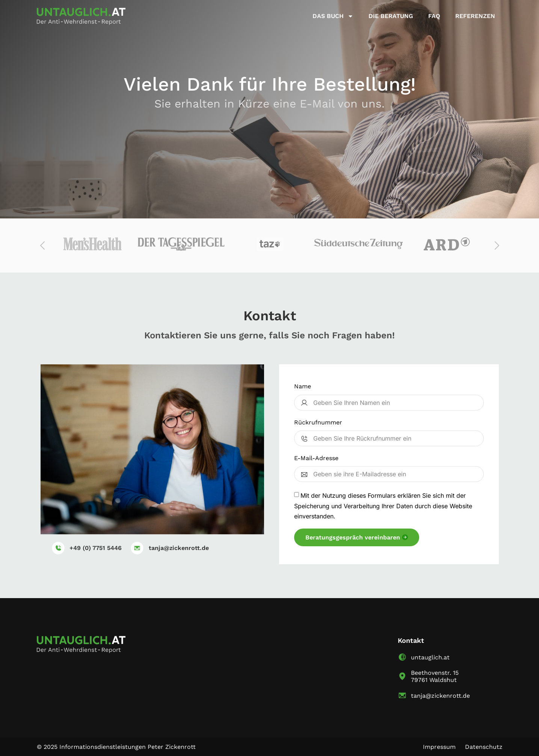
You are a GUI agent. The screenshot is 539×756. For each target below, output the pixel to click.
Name (303, 386)
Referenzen (475, 16)
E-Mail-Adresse (316, 458)
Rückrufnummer (318, 422)
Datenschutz (484, 747)
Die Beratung (391, 16)
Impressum (439, 747)
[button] (43, 245)
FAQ (434, 16)
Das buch (333, 16)
